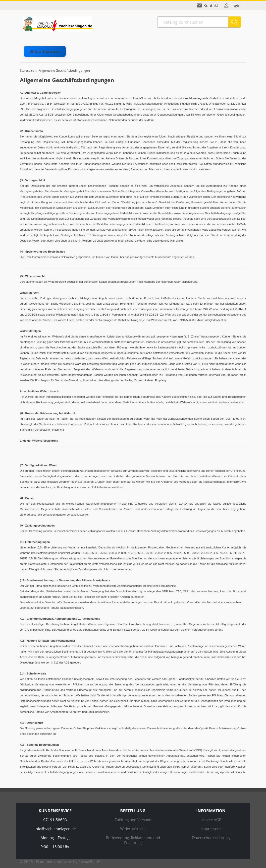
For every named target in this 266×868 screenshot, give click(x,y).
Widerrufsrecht (133, 829)
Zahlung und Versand (133, 820)
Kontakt (211, 5)
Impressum (211, 829)
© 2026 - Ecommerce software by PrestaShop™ (60, 862)
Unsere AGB (211, 820)
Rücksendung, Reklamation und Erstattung (133, 840)
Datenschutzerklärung (211, 838)
